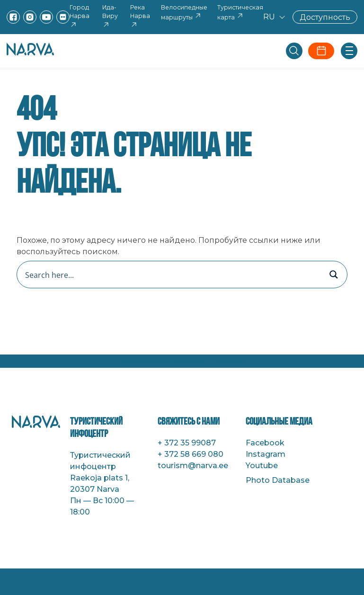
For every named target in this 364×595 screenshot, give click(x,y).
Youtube (262, 466)
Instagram (266, 454)
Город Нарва (80, 16)
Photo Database (278, 480)
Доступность (325, 17)
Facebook (265, 443)
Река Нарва (140, 16)
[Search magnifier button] (334, 275)
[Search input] (172, 275)
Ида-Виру (110, 16)
